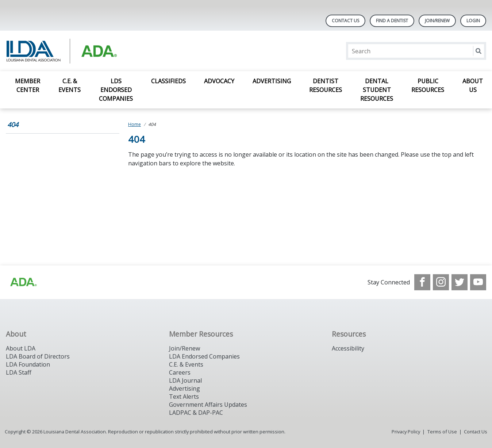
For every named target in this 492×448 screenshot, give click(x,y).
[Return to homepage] (100, 51)
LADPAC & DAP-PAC (196, 413)
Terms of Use (442, 432)
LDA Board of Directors (38, 356)
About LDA (21, 348)
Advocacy (219, 81)
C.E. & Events (70, 85)
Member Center (28, 85)
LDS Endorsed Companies (116, 90)
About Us (473, 85)
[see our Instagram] (441, 282)
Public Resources (428, 85)
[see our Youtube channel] (478, 282)
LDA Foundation (28, 364)
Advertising (272, 81)
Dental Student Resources (377, 90)
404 (13, 125)
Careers (180, 372)
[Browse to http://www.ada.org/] (23, 282)
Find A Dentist (392, 21)
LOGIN (473, 21)
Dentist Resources (326, 85)
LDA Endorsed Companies (204, 356)
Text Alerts (184, 397)
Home (134, 124)
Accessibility (348, 348)
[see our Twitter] (460, 282)
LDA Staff (19, 372)
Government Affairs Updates (208, 405)
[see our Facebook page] (422, 282)
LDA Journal (185, 380)
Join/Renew (437, 21)
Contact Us (345, 21)
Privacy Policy (406, 432)
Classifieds (168, 81)
